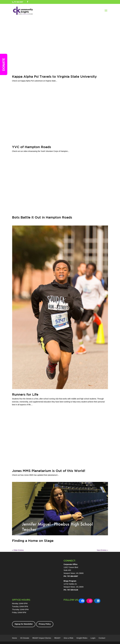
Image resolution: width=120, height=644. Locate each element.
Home (14, 638)
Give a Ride (68, 638)
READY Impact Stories (42, 638)
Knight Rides (82, 638)
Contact (102, 638)
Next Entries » (102, 550)
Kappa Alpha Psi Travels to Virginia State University (54, 76)
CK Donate (25, 638)
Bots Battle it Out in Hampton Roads (42, 217)
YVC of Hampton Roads (32, 147)
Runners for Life (25, 394)
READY (57, 638)
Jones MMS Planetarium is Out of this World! (49, 471)
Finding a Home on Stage (33, 541)
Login (93, 638)
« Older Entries (18, 550)
